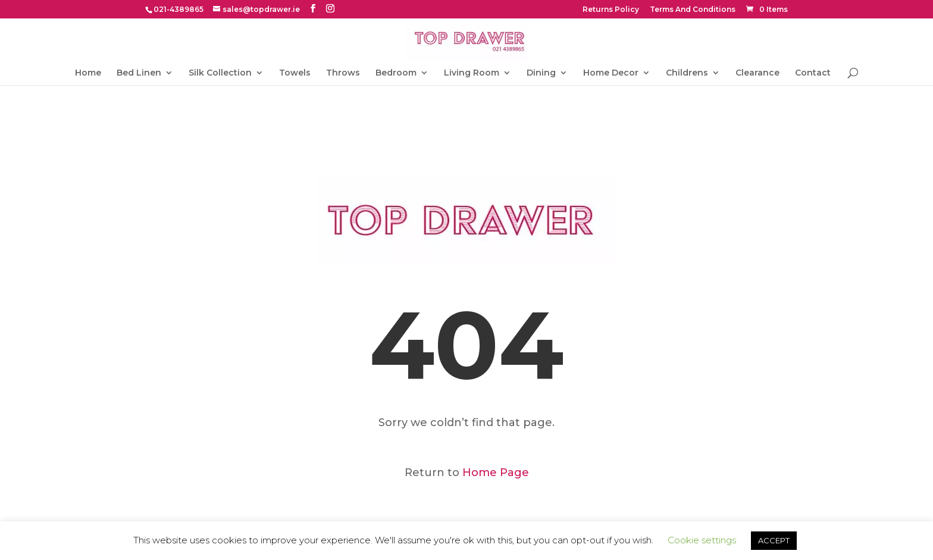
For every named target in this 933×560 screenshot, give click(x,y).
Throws (343, 73)
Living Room (472, 73)
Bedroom (396, 73)
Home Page (496, 473)
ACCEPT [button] (774, 540)
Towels (295, 73)
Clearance (757, 73)
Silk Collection (220, 73)
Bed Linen (139, 73)
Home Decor (611, 73)
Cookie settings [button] (702, 540)
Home (88, 73)
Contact (813, 73)
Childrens (687, 73)
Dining (541, 73)
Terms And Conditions (693, 10)
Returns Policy (611, 10)
